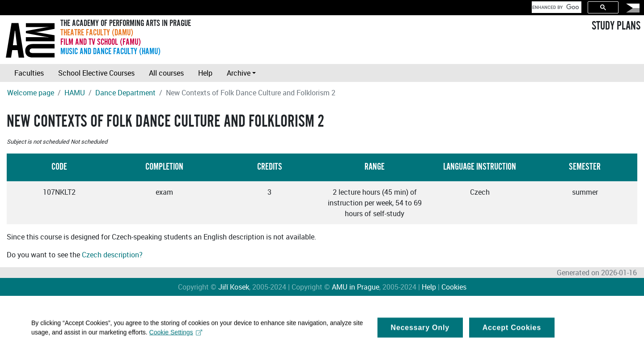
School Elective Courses (96, 73)
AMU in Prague (356, 287)
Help (205, 73)
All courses (166, 73)
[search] (556, 7)
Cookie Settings (176, 334)
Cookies (454, 287)
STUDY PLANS (616, 26)
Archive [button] (239, 73)
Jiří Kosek (234, 287)
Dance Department (125, 93)
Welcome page (31, 93)
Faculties (29, 73)
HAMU (75, 93)
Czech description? (112, 255)
